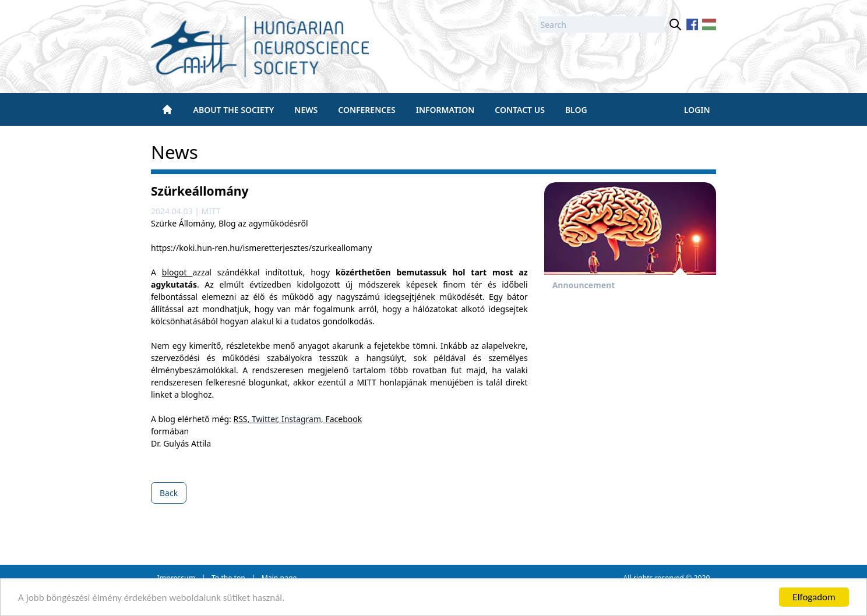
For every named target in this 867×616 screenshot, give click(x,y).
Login (697, 110)
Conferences (366, 110)
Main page (279, 578)
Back (169, 493)
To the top (228, 578)
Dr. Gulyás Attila (181, 443)
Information (445, 110)
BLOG (576, 110)
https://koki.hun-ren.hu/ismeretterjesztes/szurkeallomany (261, 248)
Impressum (177, 578)
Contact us (520, 110)
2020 (702, 578)
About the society (234, 110)
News (306, 110)
